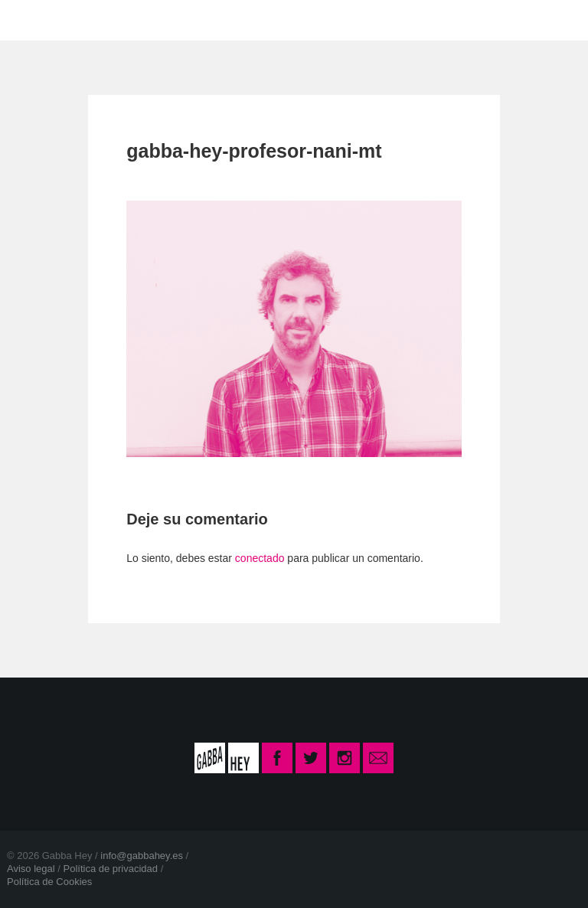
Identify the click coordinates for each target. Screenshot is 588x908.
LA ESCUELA (152, 20)
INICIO (55, 20)
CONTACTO (266, 20)
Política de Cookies (49, 882)
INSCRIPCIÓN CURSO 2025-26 (444, 20)
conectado (260, 558)
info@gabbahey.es (142, 856)
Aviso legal (31, 869)
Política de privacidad (110, 869)
